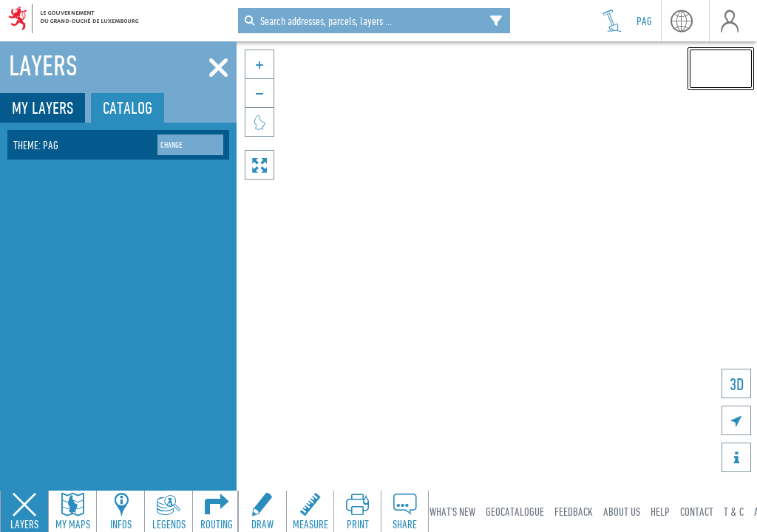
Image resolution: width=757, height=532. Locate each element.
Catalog (128, 108)
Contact (697, 511)
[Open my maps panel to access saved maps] (72, 511)
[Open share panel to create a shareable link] (404, 511)
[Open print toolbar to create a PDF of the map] (357, 511)
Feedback (574, 511)
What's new (452, 511)
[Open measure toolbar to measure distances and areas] (310, 511)
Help (660, 511)
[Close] (218, 68)
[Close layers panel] (24, 511)
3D (737, 384)
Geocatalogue (515, 511)
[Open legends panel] (169, 511)
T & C (734, 511)
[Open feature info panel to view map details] (120, 511)
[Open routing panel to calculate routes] (217, 511)
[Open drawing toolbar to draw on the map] (262, 511)
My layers (43, 108)
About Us (622, 511)
